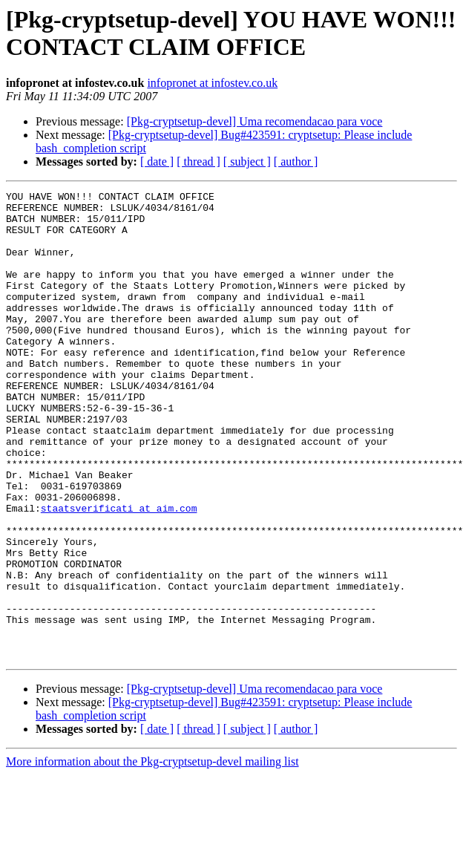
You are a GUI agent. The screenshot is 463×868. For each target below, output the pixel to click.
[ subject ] (247, 161)
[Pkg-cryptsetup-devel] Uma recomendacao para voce (255, 121)
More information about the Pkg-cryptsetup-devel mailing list (152, 855)
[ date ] (157, 161)
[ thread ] (198, 161)
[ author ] (296, 161)
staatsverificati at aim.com (119, 572)
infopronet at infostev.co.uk (212, 83)
